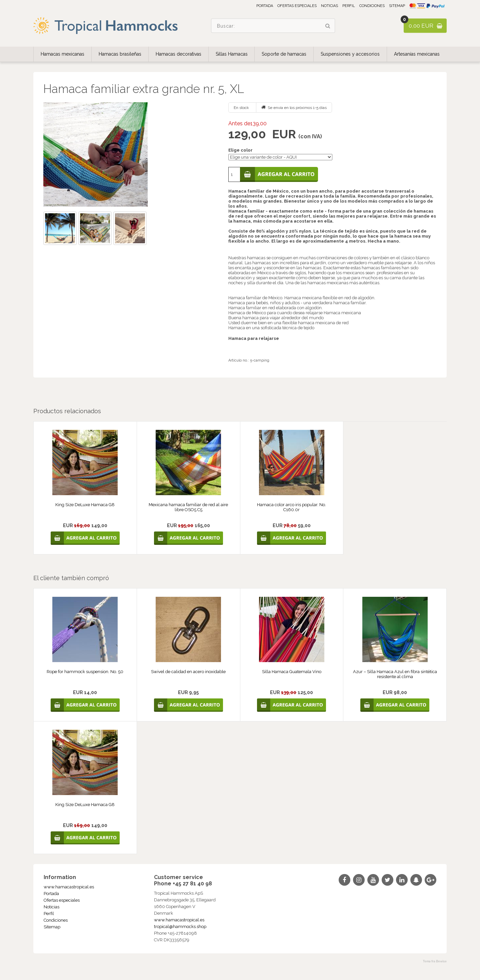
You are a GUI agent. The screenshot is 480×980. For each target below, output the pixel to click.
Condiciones (372, 6)
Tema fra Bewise (435, 961)
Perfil (349, 6)
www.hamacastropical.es (69, 887)
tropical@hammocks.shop (180, 927)
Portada (265, 6)
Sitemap (397, 6)
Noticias (329, 6)
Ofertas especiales (297, 6)
